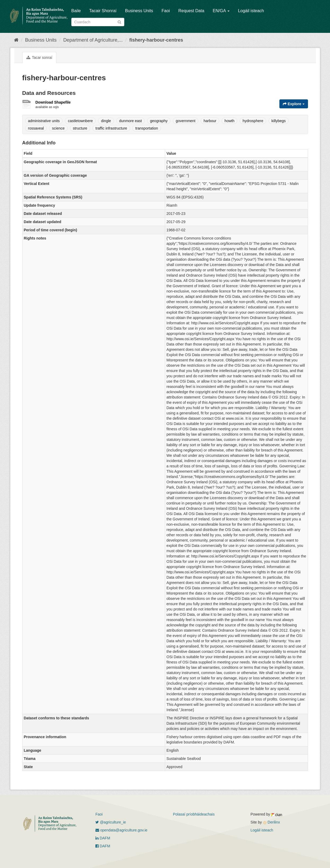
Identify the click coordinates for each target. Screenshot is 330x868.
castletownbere (80, 121)
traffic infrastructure (111, 128)
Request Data (191, 11)
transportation (147, 128)
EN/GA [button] (221, 11)
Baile (76, 11)
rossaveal (36, 128)
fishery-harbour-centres (156, 40)
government (186, 121)
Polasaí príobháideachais (194, 814)
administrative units (44, 121)
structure (80, 128)
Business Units (139, 11)
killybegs (279, 121)
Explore (294, 104)
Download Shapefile (53, 102)
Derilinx (272, 822)
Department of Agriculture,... (93, 40)
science (58, 128)
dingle (106, 121)
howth (229, 121)
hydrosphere (253, 121)
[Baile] (16, 40)
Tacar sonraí (39, 57)
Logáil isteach (251, 11)
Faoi (166, 11)
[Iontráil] (119, 22)
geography (159, 121)
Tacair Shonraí (103, 11)
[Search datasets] (98, 22)
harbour (210, 121)
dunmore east (131, 121)
